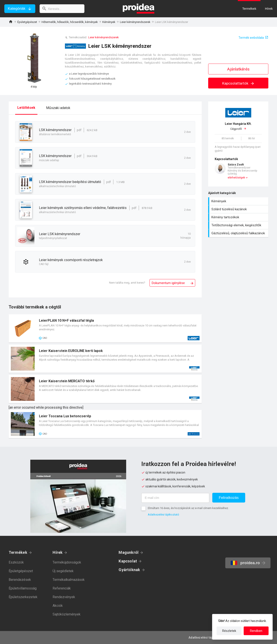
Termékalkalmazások (69, 580)
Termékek (18, 552)
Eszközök (16, 562)
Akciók (58, 606)
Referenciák (62, 588)
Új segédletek (63, 571)
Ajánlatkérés (238, 69)
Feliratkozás (229, 498)
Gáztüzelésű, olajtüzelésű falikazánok (239, 233)
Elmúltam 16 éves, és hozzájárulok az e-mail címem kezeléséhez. (188, 508)
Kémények (109, 22)
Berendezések (20, 580)
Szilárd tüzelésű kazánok (239, 209)
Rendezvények (64, 597)
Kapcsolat (128, 561)
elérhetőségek (236, 178)
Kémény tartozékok (239, 217)
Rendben (256, 631)
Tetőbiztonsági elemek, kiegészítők (239, 225)
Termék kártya (105, 328)
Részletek (229, 631)
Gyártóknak (129, 570)
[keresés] (62, 9)
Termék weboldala (251, 38)
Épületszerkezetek (23, 597)
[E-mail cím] (175, 498)
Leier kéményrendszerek (135, 22)
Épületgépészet (27, 22)
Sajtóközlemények (67, 614)
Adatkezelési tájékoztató (163, 515)
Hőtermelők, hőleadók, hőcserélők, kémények (70, 22)
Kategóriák (17, 9)
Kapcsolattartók (238, 83)
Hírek (58, 552)
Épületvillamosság (23, 588)
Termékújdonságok (67, 562)
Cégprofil (238, 126)
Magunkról (129, 552)
